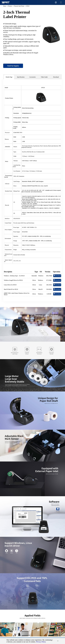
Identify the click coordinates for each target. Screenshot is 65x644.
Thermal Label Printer (19, 6)
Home (5, 6)
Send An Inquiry (13, 66)
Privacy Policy (41, 642)
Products (10, 6)
